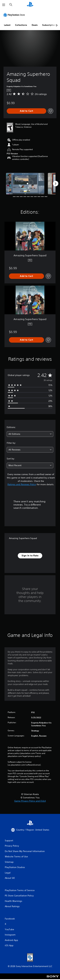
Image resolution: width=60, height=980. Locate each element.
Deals (35, 25)
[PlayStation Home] (30, 5)
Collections (21, 25)
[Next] (56, 184)
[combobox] (30, 434)
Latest (7, 25)
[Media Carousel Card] (25, 184)
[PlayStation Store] (15, 15)
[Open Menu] (4, 5)
